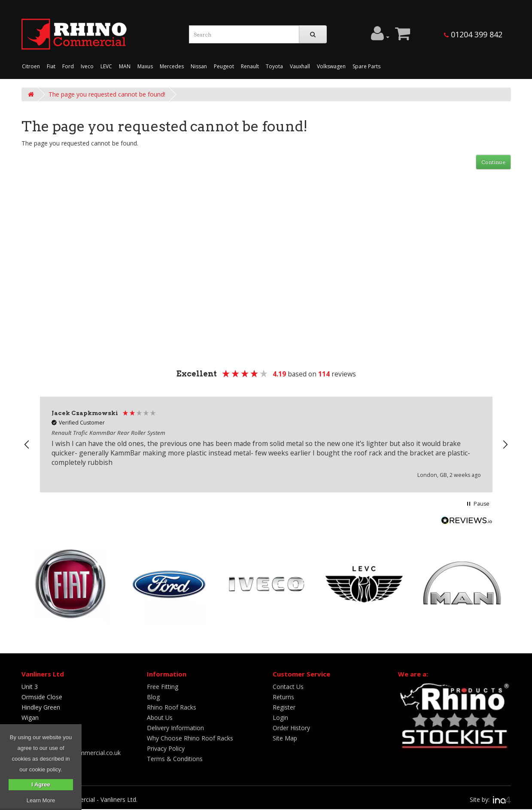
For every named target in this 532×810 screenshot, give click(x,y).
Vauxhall (300, 66)
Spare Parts (366, 66)
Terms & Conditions (175, 759)
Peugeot (224, 66)
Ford (68, 66)
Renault (250, 66)
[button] (27, 445)
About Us (160, 717)
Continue (493, 162)
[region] (266, 444)
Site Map (285, 738)
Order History (291, 728)
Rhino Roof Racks (172, 707)
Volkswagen (331, 66)
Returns (283, 697)
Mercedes (172, 66)
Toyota (274, 66)
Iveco (87, 66)
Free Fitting (163, 687)
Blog (153, 697)
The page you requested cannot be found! (107, 94)
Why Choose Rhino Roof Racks (190, 738)
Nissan (199, 66)
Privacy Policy (166, 748)
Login (280, 717)
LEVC (106, 66)
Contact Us (288, 687)
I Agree (41, 784)
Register (284, 707)
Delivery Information (175, 728)
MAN (125, 66)
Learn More (41, 800)
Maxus (145, 66)
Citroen (31, 66)
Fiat (51, 66)
